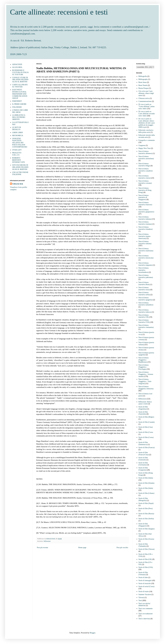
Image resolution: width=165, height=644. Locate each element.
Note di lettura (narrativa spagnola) (145, 299)
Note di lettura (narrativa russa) (144, 289)
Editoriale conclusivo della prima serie (146, 131)
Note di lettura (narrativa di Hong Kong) (145, 190)
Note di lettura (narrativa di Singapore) (144, 197)
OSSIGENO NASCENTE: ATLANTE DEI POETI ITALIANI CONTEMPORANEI (20, 143)
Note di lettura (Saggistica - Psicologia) (144, 367)
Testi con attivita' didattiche (144, 605)
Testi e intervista (144, 619)
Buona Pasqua (143, 88)
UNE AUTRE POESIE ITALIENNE (20, 173)
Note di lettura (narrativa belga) (144, 165)
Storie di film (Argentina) (143, 408)
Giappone (142, 145)
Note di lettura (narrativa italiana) (145, 243)
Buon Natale (143, 85)
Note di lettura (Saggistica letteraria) (146, 388)
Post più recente (42, 548)
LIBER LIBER (17, 133)
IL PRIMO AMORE (19, 104)
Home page (82, 548)
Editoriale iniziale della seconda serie (147, 136)
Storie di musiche (145, 583)
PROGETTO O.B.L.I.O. (17, 154)
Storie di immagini (145, 580)
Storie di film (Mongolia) (143, 499)
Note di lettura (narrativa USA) (144, 321)
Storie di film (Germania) (143, 464)
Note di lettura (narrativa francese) (145, 204)
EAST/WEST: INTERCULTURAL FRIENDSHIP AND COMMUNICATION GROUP (20, 94)
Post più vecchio (122, 548)
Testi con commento (146, 609)
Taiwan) (141, 597)
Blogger (92, 633)
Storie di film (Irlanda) (146, 483)
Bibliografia (143, 76)
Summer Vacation (145, 594)
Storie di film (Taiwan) (147, 549)
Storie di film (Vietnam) (143, 574)
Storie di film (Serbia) (146, 519)
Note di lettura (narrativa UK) (144, 316)
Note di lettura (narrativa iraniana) (145, 223)
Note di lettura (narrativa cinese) (145, 177)
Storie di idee (143, 577)
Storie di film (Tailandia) (143, 545)
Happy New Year (144, 148)
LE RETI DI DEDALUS (17, 128)
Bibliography (143, 79)
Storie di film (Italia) (146, 488)
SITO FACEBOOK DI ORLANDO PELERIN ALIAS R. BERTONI (20, 167)
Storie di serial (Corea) (146, 586)
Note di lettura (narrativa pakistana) (146, 276)
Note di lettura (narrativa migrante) (145, 264)
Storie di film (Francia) (147, 448)
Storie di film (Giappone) (143, 469)
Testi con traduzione (146, 614)
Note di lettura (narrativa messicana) (146, 257)
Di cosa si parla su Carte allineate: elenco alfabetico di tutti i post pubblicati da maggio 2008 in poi (147, 123)
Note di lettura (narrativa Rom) (144, 283)
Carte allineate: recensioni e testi (59, 12)
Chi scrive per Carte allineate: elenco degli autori (146, 93)
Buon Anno (142, 82)
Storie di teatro (144, 591)
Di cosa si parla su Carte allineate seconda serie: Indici (147, 114)
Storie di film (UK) (145, 559)
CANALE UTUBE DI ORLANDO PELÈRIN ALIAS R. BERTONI (20, 80)
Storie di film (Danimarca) (143, 443)
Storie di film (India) (146, 478)
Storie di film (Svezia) (146, 539)
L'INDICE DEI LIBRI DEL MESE (20, 111)
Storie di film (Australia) (143, 413)
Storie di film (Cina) (146, 427)
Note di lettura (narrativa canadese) (146, 170)
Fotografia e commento (147, 140)
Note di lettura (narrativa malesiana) (146, 250)
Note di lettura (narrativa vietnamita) (146, 326)
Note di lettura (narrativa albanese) (145, 152)
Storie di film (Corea (146, 432)
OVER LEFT (17, 150)
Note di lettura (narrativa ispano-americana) (145, 236)
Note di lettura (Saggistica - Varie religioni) (145, 381)
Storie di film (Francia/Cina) (144, 454)
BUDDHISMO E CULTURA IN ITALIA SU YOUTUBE (20, 72)
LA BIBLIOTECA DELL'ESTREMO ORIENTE (19, 117)
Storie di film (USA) (146, 567)
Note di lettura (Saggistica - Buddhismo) (144, 360)
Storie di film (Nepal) (146, 503)
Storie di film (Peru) (146, 508)
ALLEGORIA (17, 67)
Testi (140, 600)
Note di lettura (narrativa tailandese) (146, 304)
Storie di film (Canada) (147, 422)
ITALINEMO (17, 107)
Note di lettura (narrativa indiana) (145, 218)
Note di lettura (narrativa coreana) (145, 182)
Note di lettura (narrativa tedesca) (145, 311)
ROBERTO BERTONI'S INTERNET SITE (19, 160)
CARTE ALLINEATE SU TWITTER (20, 86)
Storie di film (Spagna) (147, 529)
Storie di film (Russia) (146, 514)
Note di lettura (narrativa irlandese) (146, 228)
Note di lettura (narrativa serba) (144, 294)
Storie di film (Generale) (143, 459)
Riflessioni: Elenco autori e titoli (145, 403)
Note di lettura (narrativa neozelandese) (144, 270)
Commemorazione (145, 101)
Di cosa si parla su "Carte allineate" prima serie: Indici (147, 106)
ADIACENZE (17, 64)
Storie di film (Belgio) (146, 417)
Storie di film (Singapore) (143, 525)
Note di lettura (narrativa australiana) (146, 157)
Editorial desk (18, 184)
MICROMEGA (18, 136)
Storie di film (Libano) (146, 493)
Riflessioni (47, 541)
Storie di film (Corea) (146, 437)
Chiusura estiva (144, 98)
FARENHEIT (17, 101)
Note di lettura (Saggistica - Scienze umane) (146, 374)
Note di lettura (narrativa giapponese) (146, 211)
